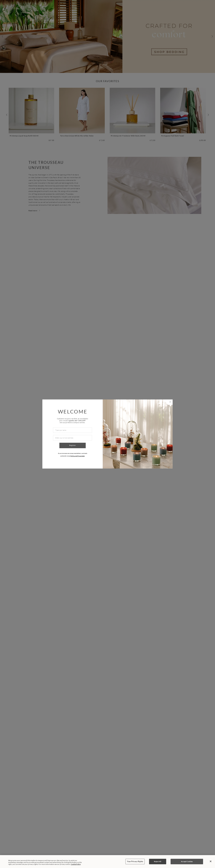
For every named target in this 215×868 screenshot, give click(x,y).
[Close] (211, 861)
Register (73, 445)
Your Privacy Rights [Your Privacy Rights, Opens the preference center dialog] (135, 861)
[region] (107, 862)
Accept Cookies (187, 861)
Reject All (158, 861)
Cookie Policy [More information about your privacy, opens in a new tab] (76, 864)
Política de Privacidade (78, 456)
